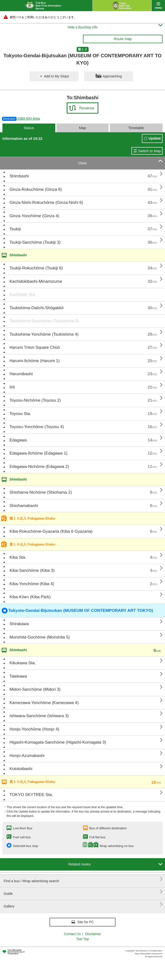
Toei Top (82, 939)
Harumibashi (21, 374)
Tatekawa (18, 676)
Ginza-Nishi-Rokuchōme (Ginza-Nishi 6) (46, 203)
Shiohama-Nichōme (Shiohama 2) (41, 492)
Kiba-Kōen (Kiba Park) (30, 597)
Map (82, 128)
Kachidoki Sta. (23, 295)
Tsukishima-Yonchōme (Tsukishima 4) (44, 334)
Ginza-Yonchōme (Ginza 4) (34, 216)
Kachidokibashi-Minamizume (36, 281)
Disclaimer (93, 934)
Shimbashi (19, 176)
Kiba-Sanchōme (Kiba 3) (32, 570)
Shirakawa (19, 624)
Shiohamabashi (24, 506)
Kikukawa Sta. (23, 663)
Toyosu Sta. (20, 414)
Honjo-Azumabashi (27, 756)
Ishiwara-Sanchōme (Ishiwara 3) (39, 716)
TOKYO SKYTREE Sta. (31, 795)
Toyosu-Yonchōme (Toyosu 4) (37, 427)
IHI (12, 387)
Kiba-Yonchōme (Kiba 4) (32, 584)
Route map (123, 39)
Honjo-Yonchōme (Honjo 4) (34, 729)
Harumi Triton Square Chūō (35, 347)
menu (158, 6)
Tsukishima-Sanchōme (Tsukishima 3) (44, 321)
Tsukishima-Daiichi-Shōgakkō (37, 308)
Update (155, 138)
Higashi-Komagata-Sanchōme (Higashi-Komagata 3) (58, 742)
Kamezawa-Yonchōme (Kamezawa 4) (44, 703)
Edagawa (18, 440)
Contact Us (72, 934)
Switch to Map (149, 151)
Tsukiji (15, 229)
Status (29, 128)
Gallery (83, 904)
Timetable (136, 128)
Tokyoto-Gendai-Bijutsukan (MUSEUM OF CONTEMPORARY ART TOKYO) (77, 611)
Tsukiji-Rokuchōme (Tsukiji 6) (36, 268)
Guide (83, 892)
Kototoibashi (21, 769)
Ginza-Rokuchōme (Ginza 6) (36, 189)
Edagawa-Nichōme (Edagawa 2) (39, 467)
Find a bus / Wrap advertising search (83, 879)
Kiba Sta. (18, 557)
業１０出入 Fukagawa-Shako (32, 518)
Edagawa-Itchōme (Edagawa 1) (38, 453)
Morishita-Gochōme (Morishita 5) (40, 637)
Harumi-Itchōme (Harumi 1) (35, 361)
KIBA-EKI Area (21, 118)
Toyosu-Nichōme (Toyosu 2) (35, 400)
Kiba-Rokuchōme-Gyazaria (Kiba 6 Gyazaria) (51, 531)
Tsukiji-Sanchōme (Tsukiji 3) (35, 242)
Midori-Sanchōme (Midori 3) (35, 689)
